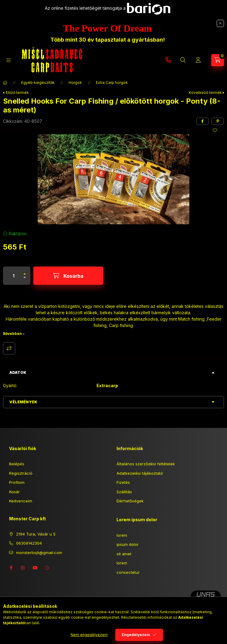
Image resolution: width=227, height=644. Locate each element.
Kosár (14, 492)
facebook (11, 568)
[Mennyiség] (14, 276)
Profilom (17, 482)
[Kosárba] (68, 276)
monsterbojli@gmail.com (39, 553)
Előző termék (17, 93)
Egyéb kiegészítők (38, 83)
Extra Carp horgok (112, 83)
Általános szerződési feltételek (146, 464)
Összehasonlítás (9, 348)
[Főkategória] (5, 83)
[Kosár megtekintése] (218, 60)
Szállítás (124, 492)
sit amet (124, 554)
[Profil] (198, 60)
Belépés (17, 464)
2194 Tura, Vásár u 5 (36, 534)
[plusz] (25, 271)
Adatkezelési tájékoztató (140, 473)
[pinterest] (218, 121)
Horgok (75, 83)
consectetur (128, 572)
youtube (35, 568)
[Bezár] (220, 23)
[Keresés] (183, 60)
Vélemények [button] (23, 402)
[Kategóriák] (8, 60)
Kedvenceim (21, 501)
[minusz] (25, 280)
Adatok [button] (18, 372)
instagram (23, 568)
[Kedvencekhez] (215, 130)
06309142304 (168, 60)
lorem (122, 535)
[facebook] (202, 121)
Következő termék (205, 93)
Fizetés (123, 482)
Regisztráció (21, 473)
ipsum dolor (128, 544)
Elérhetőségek (130, 501)
